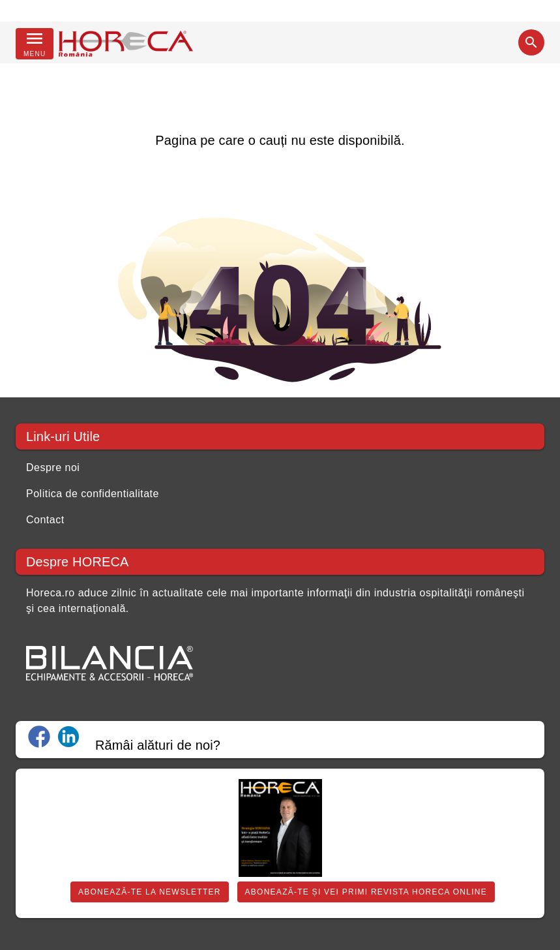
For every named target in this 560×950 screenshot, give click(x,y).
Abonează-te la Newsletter (150, 892)
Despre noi (53, 467)
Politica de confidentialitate (93, 494)
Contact (45, 520)
